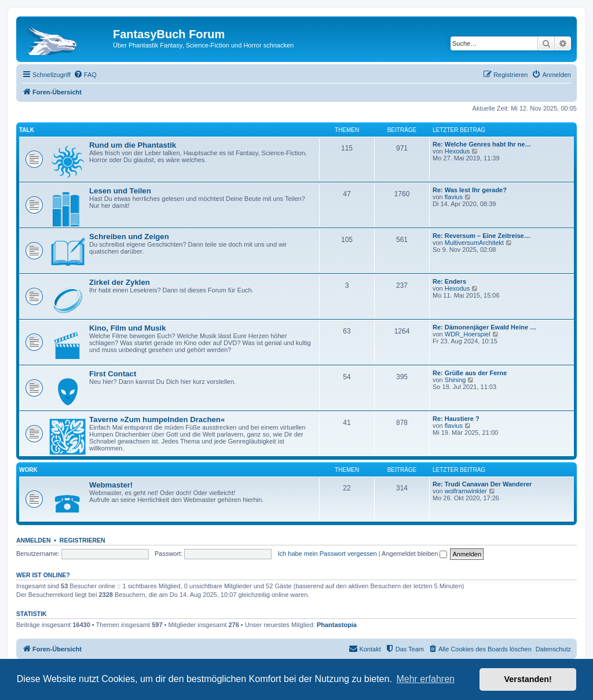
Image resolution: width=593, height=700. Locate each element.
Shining (455, 380)
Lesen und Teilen (120, 191)
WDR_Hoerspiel (468, 334)
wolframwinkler (466, 491)
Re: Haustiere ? (456, 419)
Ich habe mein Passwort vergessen (327, 554)
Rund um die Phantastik (133, 145)
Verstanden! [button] (528, 679)
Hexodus (457, 151)
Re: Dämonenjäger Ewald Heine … (484, 327)
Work (28, 470)
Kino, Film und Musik (128, 328)
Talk (27, 130)
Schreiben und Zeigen (129, 237)
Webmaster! (111, 485)
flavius (454, 197)
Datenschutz (553, 649)
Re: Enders (449, 281)
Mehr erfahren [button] (425, 679)
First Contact (113, 374)
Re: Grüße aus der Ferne (470, 373)
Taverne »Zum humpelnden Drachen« (157, 419)
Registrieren (83, 540)
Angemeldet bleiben (414, 554)
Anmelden (34, 540)
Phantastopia (337, 625)
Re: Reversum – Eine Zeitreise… (482, 236)
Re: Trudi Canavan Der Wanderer (482, 484)
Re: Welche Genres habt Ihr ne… (482, 144)
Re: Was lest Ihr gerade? (470, 190)
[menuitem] (85, 75)
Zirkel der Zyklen (120, 282)
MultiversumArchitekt (474, 243)
